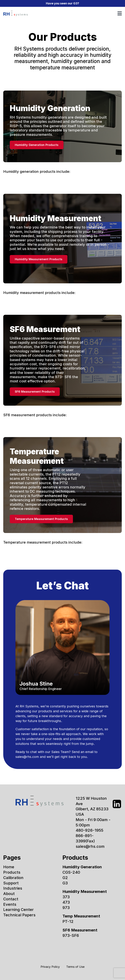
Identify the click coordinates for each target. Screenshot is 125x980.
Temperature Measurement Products (41, 519)
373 (66, 897)
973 (66, 908)
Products (12, 872)
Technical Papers (19, 915)
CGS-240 (71, 872)
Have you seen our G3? (62, 3)
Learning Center (18, 910)
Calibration (13, 878)
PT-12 (68, 921)
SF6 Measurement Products (35, 392)
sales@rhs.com (27, 757)
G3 (65, 883)
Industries (13, 888)
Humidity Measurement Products (39, 259)
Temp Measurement (81, 916)
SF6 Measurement (80, 930)
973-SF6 (71, 935)
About (9, 894)
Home (9, 867)
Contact (11, 899)
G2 (65, 878)
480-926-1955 (90, 830)
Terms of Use (75, 967)
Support (11, 883)
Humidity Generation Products (37, 145)
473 (66, 902)
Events (10, 904)
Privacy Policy (50, 967)
